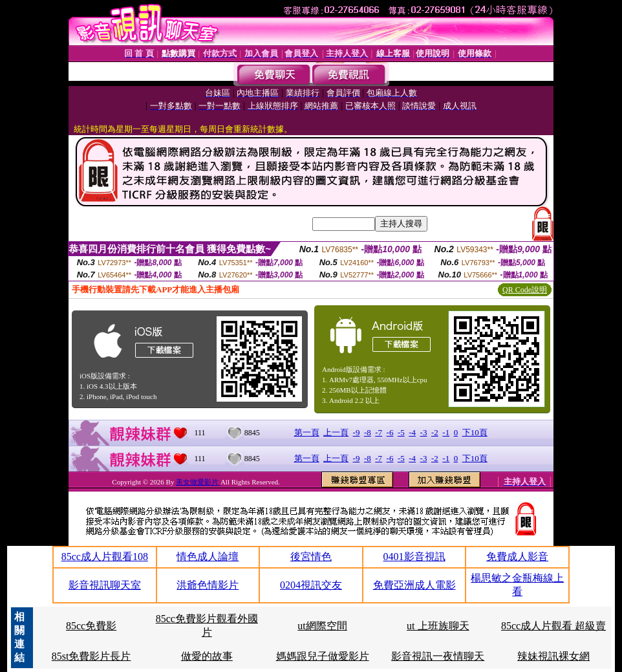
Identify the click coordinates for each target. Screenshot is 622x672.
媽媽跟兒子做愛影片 (323, 656)
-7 (379, 432)
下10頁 (475, 432)
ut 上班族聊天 (438, 626)
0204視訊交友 (311, 585)
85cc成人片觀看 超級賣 (553, 626)
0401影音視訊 (414, 557)
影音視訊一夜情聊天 (438, 656)
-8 (368, 432)
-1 (446, 432)
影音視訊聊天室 (105, 585)
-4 (412, 432)
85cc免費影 (91, 626)
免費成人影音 (517, 557)
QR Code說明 (525, 290)
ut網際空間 (322, 626)
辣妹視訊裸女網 (553, 656)
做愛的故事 (207, 656)
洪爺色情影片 (208, 585)
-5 (401, 432)
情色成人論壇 (208, 557)
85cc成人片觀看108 (105, 557)
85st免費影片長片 (91, 656)
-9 (357, 432)
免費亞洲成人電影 (414, 585)
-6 (390, 432)
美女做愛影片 (198, 482)
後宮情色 (311, 557)
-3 (424, 432)
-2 (435, 432)
